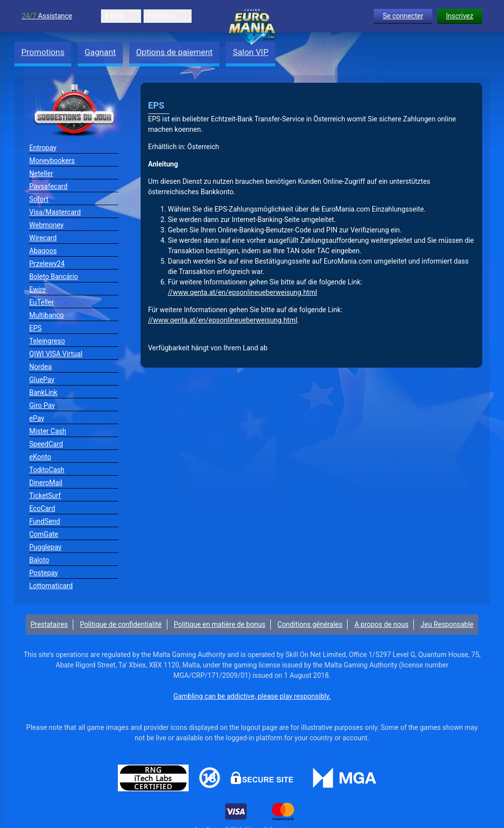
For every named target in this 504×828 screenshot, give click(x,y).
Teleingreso (47, 341)
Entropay (43, 148)
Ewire (38, 289)
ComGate (44, 534)
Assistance (47, 16)
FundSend (45, 521)
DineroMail (46, 483)
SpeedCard (46, 444)
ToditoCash (47, 470)
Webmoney (46, 225)
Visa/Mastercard (55, 212)
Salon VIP (251, 52)
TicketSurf (45, 496)
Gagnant (100, 52)
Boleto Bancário (54, 276)
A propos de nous (381, 624)
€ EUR (114, 16)
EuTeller (42, 302)
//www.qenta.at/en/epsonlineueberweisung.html (242, 292)
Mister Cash (48, 431)
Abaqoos (43, 251)
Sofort (39, 199)
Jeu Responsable (447, 624)
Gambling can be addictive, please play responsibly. (252, 696)
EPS (35, 328)
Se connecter (403, 16)
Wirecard (43, 238)
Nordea (41, 367)
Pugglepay (45, 547)
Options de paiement (175, 52)
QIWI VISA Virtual (56, 354)
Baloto (39, 560)
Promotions (43, 52)
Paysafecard (48, 186)
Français (161, 16)
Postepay (44, 573)
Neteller (41, 173)
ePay (37, 418)
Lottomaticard (51, 586)
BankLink (43, 392)
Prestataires (49, 624)
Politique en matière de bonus (220, 624)
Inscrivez (460, 16)
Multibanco (47, 315)
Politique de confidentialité (121, 624)
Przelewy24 (47, 264)
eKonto (40, 457)
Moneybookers (52, 161)
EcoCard (42, 508)
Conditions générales (310, 624)
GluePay (42, 380)
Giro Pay (42, 405)
